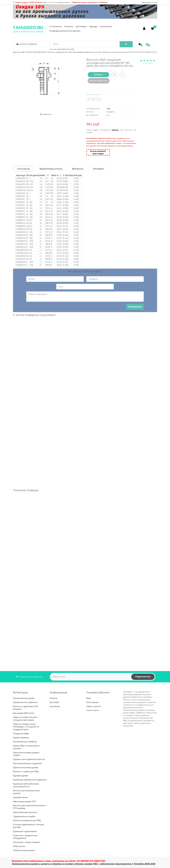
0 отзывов (148, 63)
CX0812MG (21, 220)
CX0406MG (21, 253)
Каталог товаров (27, 44)
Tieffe (108, 109)
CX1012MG (20, 211)
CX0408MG (21, 250)
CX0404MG (21, 256)
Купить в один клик (99, 81)
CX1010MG (20, 214)
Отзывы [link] (98, 169)
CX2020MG (21, 190)
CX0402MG (21, 259)
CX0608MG (21, 232)
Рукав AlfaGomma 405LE (66, 49)
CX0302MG (21, 265)
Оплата (69, 26)
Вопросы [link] (78, 169)
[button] (100, 99)
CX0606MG (21, 235)
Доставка (81, 26)
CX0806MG (21, 229)
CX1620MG (21, 193)
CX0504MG (21, 247)
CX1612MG (20, 199)
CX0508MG (21, 241)
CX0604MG (21, 238)
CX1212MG (20, 205)
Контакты (106, 26)
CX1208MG (21, 208)
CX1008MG (21, 217)
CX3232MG (21, 178)
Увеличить (47, 114)
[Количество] (94, 99)
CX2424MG (21, 184)
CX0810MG (21, 223)
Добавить (98, 75)
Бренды (93, 26)
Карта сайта (93, 710)
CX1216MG (20, 202)
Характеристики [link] (51, 169)
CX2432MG (21, 181)
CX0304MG (21, 262)
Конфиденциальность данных (65, 31)
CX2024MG (21, 187)
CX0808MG (21, 226)
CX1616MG (20, 196)
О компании (55, 26)
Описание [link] (24, 169)
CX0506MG (21, 244)
